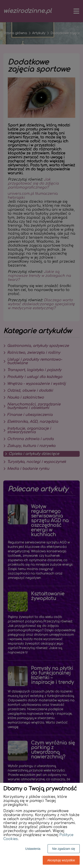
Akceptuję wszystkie (61, 860)
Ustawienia (33, 849)
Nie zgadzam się (64, 849)
